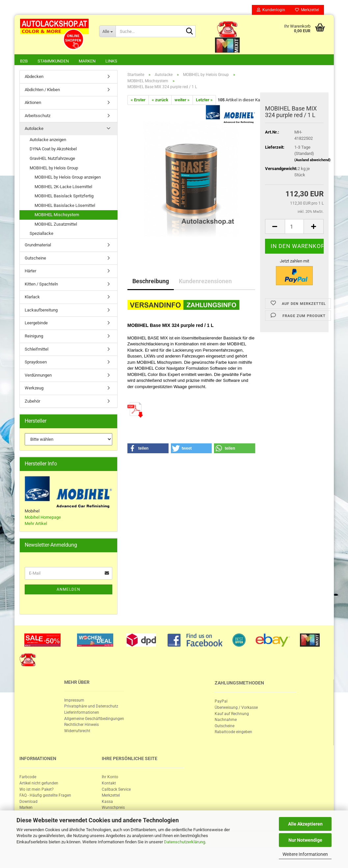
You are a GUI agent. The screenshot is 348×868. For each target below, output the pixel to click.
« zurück (160, 100)
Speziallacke (41, 234)
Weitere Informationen (305, 854)
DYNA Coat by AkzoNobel (53, 149)
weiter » (182, 100)
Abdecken (34, 77)
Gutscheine (35, 259)
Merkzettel (307, 10)
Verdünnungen (38, 376)
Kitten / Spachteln (41, 285)
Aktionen (33, 103)
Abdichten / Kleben (42, 90)
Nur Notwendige (305, 840)
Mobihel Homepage (43, 518)
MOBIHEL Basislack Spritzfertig (64, 197)
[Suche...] (107, 31)
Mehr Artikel (36, 524)
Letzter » (204, 100)
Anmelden (68, 590)
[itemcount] (294, 227)
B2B (24, 61)
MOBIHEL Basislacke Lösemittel (65, 206)
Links (111, 61)
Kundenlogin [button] (271, 10)
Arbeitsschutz (38, 116)
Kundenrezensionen (205, 282)
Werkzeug (34, 389)
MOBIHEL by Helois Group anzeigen (68, 178)
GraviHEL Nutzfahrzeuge (52, 159)
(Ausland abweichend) (312, 161)
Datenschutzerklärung (185, 842)
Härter (30, 272)
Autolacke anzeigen (48, 140)
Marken (87, 61)
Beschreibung (151, 282)
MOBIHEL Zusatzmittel (56, 225)
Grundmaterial (38, 246)
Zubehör (32, 402)
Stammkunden (53, 61)
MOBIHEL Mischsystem (57, 215)
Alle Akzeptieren (305, 824)
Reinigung (34, 337)
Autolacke (34, 129)
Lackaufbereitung (41, 311)
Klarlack (32, 298)
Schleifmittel (37, 350)
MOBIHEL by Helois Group (54, 169)
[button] (148, 449)
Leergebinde (36, 323)
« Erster (138, 100)
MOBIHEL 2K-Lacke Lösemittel (63, 187)
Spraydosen (36, 363)
